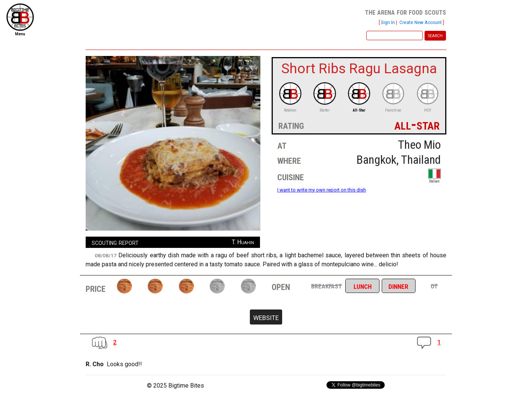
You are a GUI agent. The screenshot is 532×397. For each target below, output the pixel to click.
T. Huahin (243, 242)
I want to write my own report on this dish (322, 190)
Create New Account (421, 22)
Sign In (388, 22)
